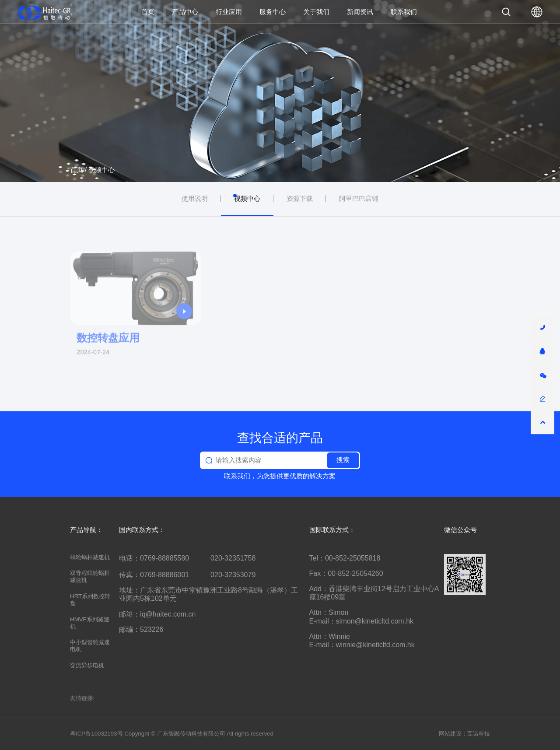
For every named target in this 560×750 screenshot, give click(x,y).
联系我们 (404, 12)
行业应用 (229, 12)
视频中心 (101, 170)
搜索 (343, 460)
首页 (148, 12)
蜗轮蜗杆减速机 (90, 557)
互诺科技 (479, 734)
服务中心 (273, 12)
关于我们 (316, 12)
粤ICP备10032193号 (96, 734)
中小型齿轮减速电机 (90, 646)
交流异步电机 (87, 665)
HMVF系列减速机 (90, 623)
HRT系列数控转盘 (90, 600)
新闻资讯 (360, 12)
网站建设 (450, 734)
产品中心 (185, 12)
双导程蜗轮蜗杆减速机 (90, 577)
